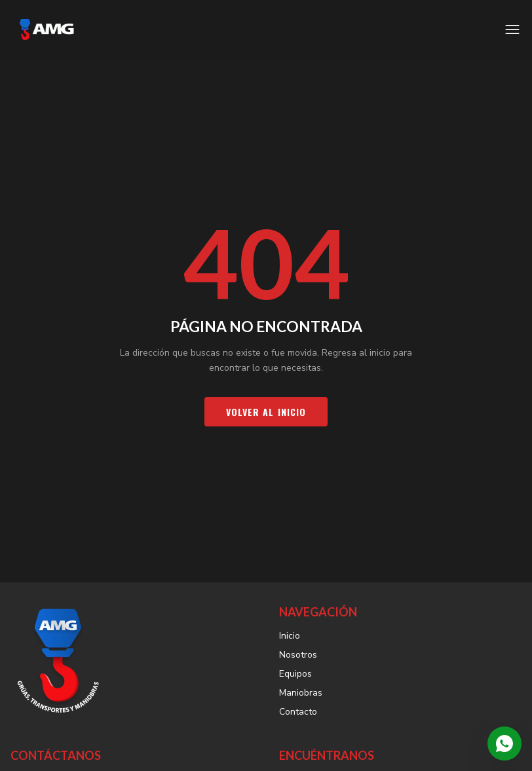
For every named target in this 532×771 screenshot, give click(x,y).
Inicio (290, 636)
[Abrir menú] (512, 29)
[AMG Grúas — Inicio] (47, 29)
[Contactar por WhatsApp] (504, 743)
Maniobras (301, 693)
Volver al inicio (266, 412)
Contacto (298, 712)
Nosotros (298, 655)
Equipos (295, 674)
